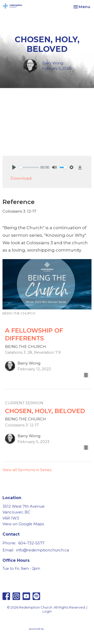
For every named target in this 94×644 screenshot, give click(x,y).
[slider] (29, 167)
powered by (47, 629)
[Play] (14, 167)
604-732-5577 (31, 543)
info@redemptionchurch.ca (42, 550)
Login (47, 611)
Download (21, 178)
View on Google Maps (23, 524)
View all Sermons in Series (27, 470)
